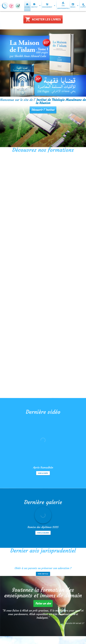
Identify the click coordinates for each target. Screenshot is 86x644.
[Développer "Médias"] (78, 6)
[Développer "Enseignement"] (54, 6)
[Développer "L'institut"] (40, 6)
